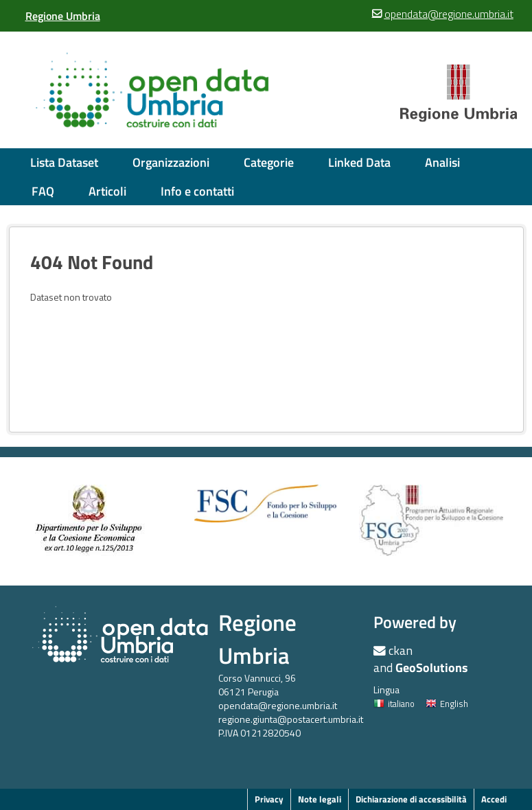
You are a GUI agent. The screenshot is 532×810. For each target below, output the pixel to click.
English (447, 704)
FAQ (43, 191)
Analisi (442, 162)
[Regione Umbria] (63, 16)
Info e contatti (197, 191)
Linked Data (359, 162)
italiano (394, 704)
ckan (401, 650)
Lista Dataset (64, 162)
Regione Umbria (257, 639)
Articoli (107, 191)
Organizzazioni (171, 162)
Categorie (269, 162)
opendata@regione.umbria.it (278, 705)
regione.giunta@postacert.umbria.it (291, 719)
